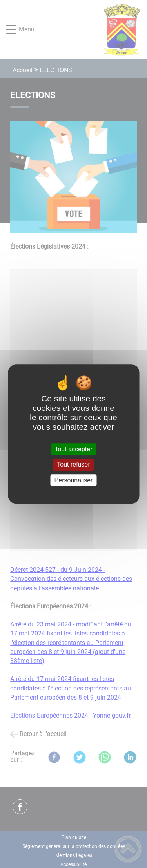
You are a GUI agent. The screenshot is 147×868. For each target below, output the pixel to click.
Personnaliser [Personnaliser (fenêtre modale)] (74, 480)
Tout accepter (73, 449)
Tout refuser (73, 465)
